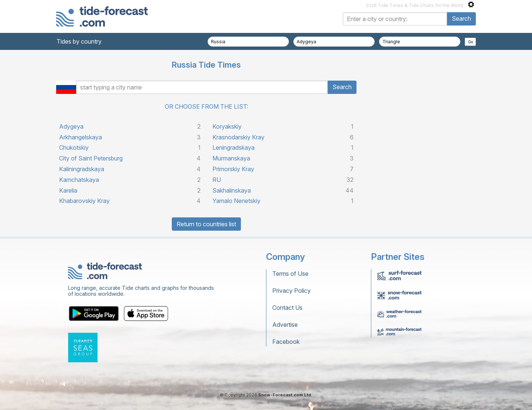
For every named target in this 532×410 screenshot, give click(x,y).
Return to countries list (206, 224)
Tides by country (79, 41)
